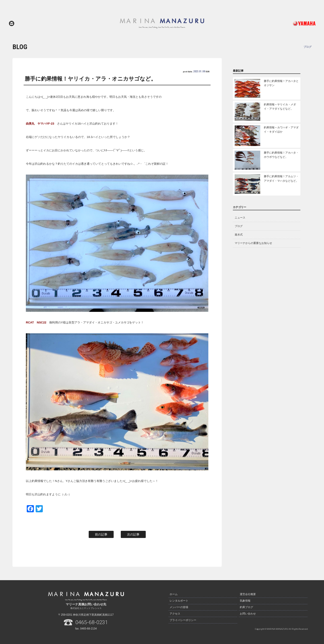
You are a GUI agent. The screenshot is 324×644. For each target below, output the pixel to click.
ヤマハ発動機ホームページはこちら (286, 23)
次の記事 (133, 534)
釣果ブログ (246, 607)
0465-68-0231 (92, 622)
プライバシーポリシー (183, 619)
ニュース (240, 218)
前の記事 (101, 534)
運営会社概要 (248, 594)
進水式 (239, 235)
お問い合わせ (12, 23)
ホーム (174, 594)
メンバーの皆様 (179, 607)
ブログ (239, 226)
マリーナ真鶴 (162, 23)
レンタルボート (179, 600)
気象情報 (245, 600)
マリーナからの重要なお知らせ (253, 243)
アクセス (175, 613)
